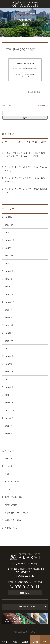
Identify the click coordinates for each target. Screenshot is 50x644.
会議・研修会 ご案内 (14, 497)
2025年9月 (9, 256)
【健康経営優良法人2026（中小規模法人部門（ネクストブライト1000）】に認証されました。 (25, 156)
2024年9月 (9, 310)
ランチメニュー (12, 482)
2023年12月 (10, 333)
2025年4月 (9, 287)
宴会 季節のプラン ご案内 (16, 513)
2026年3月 (9, 217)
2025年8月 (9, 264)
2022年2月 (9, 434)
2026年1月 (9, 233)
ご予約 (35, 642)
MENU (45, 642)
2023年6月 (9, 364)
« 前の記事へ (7, 106)
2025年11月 (10, 248)
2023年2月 (9, 387)
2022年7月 (9, 418)
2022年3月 (9, 426)
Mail (25, 593)
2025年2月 (9, 294)
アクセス (5, 642)
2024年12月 (10, 302)
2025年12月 (10, 240)
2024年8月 (9, 318)
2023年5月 (9, 372)
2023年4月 (9, 380)
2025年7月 (9, 271)
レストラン (10, 489)
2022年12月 (10, 403)
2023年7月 (9, 356)
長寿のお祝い (11, 528)
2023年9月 (9, 341)
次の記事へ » (43, 106)
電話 (15, 642)
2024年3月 (9, 325)
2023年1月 (9, 395)
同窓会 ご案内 (11, 505)
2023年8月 (9, 349)
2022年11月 (10, 410)
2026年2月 (9, 225)
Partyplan (9, 458)
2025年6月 (9, 279)
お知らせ (40, 92)
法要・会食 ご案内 (13, 520)
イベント (9, 466)
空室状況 (25, 642)
